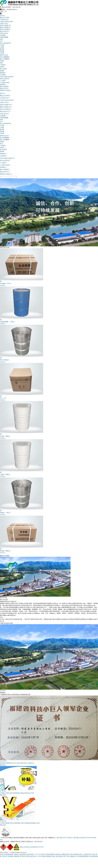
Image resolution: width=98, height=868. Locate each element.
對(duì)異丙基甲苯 (5, 43)
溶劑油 (2, 61)
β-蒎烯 (2, 45)
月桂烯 (2, 53)
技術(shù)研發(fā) (5, 29)
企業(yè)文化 (4, 23)
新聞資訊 (3, 73)
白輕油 (2, 67)
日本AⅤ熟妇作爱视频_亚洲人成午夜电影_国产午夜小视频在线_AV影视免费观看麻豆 (64, 856)
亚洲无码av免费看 (60, 854)
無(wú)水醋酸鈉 (5, 59)
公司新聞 (3, 75)
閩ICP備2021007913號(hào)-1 (65, 838)
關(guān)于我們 (5, 18)
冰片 (1, 41)
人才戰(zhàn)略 (5, 83)
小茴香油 (3, 65)
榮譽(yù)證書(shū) (5, 27)
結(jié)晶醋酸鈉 (5, 57)
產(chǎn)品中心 (5, 31)
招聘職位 (3, 84)
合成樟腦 (3, 35)
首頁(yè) (2, 16)
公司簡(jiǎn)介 (4, 20)
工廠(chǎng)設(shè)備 (6, 22)
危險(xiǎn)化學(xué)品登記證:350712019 (32, 847)
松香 (1, 63)
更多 (1, 617)
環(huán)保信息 (5, 79)
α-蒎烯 (2, 47)
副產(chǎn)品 (4, 55)
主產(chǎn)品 (4, 33)
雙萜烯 (2, 71)
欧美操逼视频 (94, 856)
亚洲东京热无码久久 (31, 856)
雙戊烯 (2, 49)
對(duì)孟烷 (3, 69)
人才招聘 (3, 81)
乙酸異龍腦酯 (4, 37)
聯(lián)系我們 (4, 86)
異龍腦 (2, 51)
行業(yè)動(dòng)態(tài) (7, 77)
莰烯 (1, 39)
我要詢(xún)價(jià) (5, 90)
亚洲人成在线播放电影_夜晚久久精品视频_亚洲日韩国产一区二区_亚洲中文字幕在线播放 (27, 854)
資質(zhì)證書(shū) (5, 25)
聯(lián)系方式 (4, 88)
